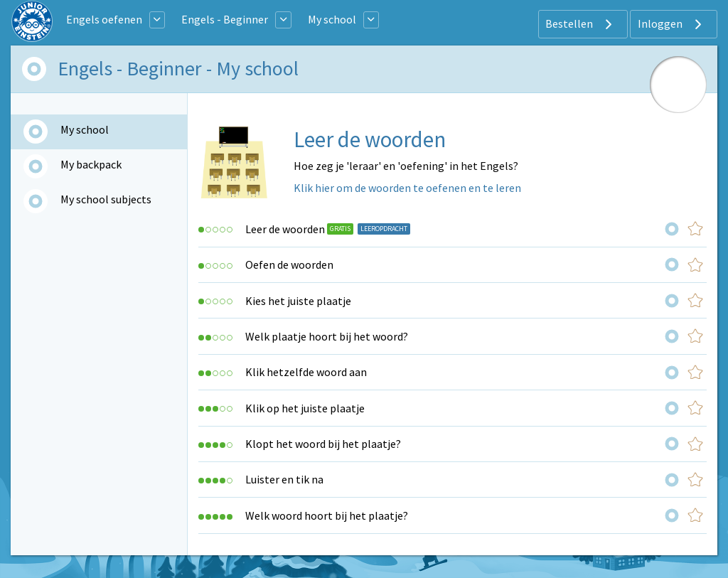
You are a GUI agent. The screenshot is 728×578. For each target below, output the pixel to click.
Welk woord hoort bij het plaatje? (327, 515)
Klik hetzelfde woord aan (306, 372)
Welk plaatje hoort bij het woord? (327, 336)
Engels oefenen (104, 19)
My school (332, 19)
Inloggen (671, 24)
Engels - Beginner (225, 19)
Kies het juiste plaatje (298, 301)
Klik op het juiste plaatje (305, 408)
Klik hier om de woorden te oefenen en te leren (407, 188)
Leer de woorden (285, 229)
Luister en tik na (284, 479)
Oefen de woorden (289, 264)
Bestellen (580, 24)
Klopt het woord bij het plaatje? (323, 444)
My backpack (91, 164)
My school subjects (106, 199)
